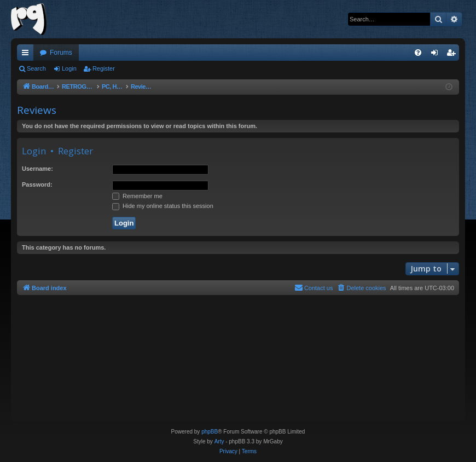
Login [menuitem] (437, 55)
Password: (37, 184)
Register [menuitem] (453, 55)
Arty (219, 441)
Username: (37, 169)
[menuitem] (418, 53)
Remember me (137, 196)
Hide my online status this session (163, 206)
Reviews (37, 110)
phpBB (210, 432)
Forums (61, 53)
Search (36, 68)
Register (104, 68)
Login (69, 68)
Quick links (27, 55)
